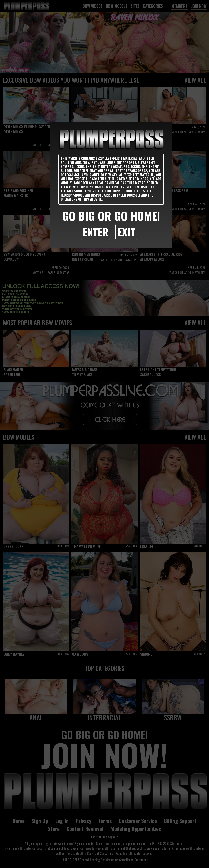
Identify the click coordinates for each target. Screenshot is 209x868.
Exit (126, 232)
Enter (96, 232)
